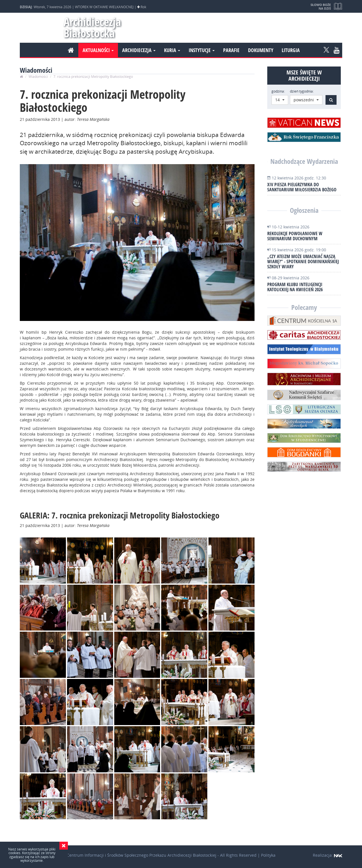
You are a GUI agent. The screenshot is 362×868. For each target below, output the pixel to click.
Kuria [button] (172, 50)
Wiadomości (38, 77)
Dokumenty (261, 50)
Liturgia (291, 50)
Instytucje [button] (202, 50)
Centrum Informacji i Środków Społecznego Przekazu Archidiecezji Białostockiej (142, 855)
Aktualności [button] (98, 50)
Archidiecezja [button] (139, 50)
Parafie (231, 50)
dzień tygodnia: (302, 91)
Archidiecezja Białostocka (90, 27)
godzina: (278, 91)
